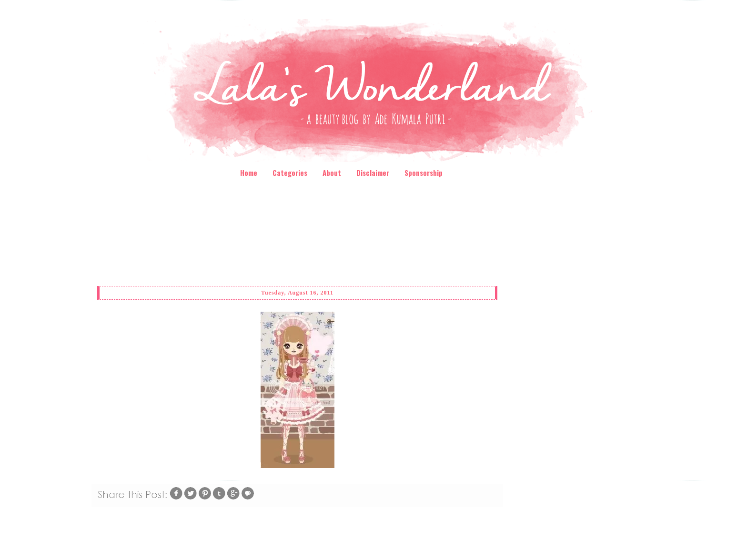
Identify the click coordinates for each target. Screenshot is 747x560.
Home (249, 173)
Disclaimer (373, 173)
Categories (290, 173)
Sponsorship (424, 173)
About (332, 173)
